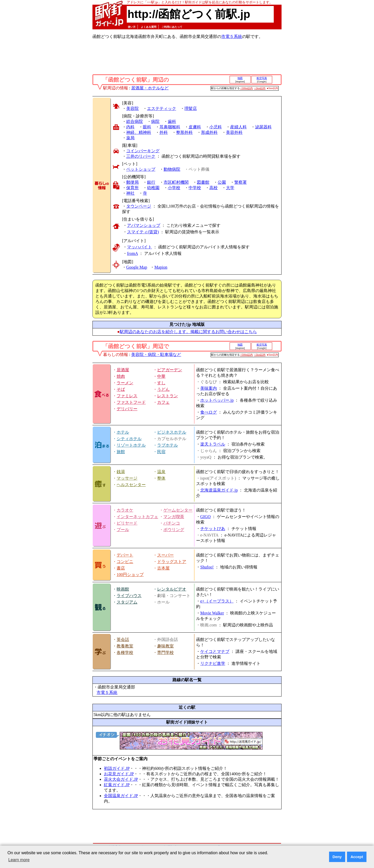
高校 (213, 188)
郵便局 (132, 182)
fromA (132, 253)
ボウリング (174, 530)
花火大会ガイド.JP (121, 779)
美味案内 (209, 388)
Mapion (161, 267)
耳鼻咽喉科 (170, 127)
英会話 (123, 640)
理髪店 (191, 108)
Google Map (137, 267)
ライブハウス (129, 596)
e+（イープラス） (217, 601)
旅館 (121, 452)
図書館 (203, 182)
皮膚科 (195, 127)
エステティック (162, 108)
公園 (222, 182)
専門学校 (165, 652)
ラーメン (125, 383)
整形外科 (184, 132)
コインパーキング (143, 151)
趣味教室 (165, 646)
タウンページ (139, 206)
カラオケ (125, 510)
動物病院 (172, 169)
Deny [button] (337, 857)
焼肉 (121, 376)
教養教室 (125, 646)
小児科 (216, 127)
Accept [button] (357, 857)
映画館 (123, 589)
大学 (230, 188)
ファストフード (131, 402)
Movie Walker (212, 613)
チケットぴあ (213, 529)
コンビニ (125, 562)
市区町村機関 (176, 182)
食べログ (209, 412)
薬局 (130, 138)
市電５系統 (232, 37)
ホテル (123, 432)
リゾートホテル (131, 445)
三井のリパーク (141, 156)
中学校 (195, 188)
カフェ (163, 402)
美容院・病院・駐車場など (156, 355)
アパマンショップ (144, 225)
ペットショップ (141, 169)
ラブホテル (168, 445)
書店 (121, 568)
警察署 (241, 182)
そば (121, 389)
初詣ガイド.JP (117, 768)
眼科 (147, 127)
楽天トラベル (213, 444)
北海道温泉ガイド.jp (219, 490)
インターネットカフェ (137, 517)
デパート (125, 555)
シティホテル (129, 439)
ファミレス (127, 396)
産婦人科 (238, 127)
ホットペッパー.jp (217, 400)
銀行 (151, 182)
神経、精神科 (139, 132)
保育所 (132, 188)
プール (123, 530)
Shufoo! (207, 567)
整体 (161, 478)
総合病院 (135, 121)
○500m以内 (247, 88)
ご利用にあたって (172, 27)
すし (161, 383)
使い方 (132, 27)
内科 (130, 127)
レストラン (168, 396)
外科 (164, 132)
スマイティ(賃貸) (143, 232)
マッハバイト (139, 247)
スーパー (165, 555)
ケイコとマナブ (215, 651)
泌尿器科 (263, 127)
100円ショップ (130, 575)
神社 (130, 193)
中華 (161, 376)
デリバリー (127, 409)
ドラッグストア (172, 562)
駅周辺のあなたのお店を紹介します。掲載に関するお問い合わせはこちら (188, 332)
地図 (240, 78)
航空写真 (262, 78)
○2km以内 (260, 88)
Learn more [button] (19, 860)
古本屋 (163, 568)
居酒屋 (123, 370)
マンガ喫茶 (174, 517)
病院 (155, 121)
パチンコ (172, 523)
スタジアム (127, 602)
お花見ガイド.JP (119, 774)
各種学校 (125, 652)
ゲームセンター (178, 510)
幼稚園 (153, 188)
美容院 (132, 108)
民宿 (161, 452)
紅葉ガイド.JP (117, 785)
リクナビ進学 (213, 663)
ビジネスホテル (172, 432)
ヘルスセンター (131, 485)
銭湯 (121, 472)
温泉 (161, 472)
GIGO (205, 517)
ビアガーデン (170, 370)
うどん (163, 389)
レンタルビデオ (172, 589)
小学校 (174, 188)
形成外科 (209, 132)
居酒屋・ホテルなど (150, 88)
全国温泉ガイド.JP (121, 796)
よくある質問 (149, 27)
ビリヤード (127, 523)
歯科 (172, 121)
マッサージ (127, 478)
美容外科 (234, 132)
